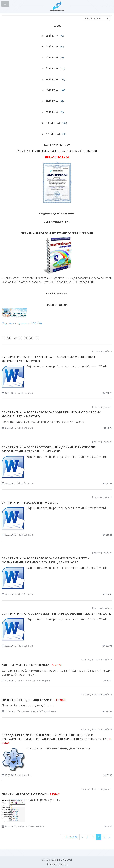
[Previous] (70, 837)
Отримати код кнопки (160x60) (22, 323)
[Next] (109, 837)
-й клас (55, 36)
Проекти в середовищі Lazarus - (34, 700)
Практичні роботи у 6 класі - (31, 794)
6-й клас (85, 789)
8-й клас (85, 694)
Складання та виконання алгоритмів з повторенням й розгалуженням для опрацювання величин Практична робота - (56, 739)
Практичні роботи (102, 351)
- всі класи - (93, 18)
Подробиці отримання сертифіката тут (57, 218)
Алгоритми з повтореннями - (32, 665)
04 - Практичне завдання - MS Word (30, 503)
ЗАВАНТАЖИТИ (57, 293)
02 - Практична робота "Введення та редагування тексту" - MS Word (57, 614)
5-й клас (85, 660)
